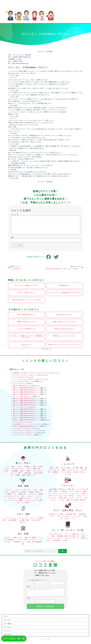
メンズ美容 (25, 503)
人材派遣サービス (19, 542)
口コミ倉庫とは (8, 624)
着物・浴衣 (63, 498)
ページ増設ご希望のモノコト (36, 580)
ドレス (71, 498)
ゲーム (67, 534)
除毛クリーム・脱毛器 (19, 492)
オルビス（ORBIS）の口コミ (26, 293)
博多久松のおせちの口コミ (65, 315)
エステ (35, 490)
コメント (14, 215)
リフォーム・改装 (15, 473)
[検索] (63, 551)
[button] (14, 639)
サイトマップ (8, 631)
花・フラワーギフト (64, 516)
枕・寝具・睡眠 (78, 468)
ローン (32, 518)
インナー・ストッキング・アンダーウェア (66, 493)
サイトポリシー (8, 627)
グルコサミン (12, 498)
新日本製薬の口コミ (64, 285)
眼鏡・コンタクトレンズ (70, 470)
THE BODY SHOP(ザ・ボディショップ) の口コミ (26, 300)
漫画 (53, 536)
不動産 (28, 471)
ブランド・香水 (66, 472)
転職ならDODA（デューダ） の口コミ (64, 322)
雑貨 (51, 468)
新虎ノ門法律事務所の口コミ (27, 315)
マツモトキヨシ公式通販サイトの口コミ (26, 285)
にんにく (30, 496)
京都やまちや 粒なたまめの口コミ (64, 329)
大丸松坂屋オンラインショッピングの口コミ (27, 424)
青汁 (23, 496)
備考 (28, 587)
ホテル (20, 467)
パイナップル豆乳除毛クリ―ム (26, 329)
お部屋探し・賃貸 (18, 471)
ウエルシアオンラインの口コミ (23, 431)
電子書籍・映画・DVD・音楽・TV (68, 536)
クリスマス (77, 516)
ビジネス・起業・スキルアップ (27, 540)
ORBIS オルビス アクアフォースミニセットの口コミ (64, 345)
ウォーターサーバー (18, 469)
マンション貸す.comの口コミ (22, 396)
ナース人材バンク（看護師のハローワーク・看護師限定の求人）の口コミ (26, 337)
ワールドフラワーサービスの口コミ (24, 375)
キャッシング (23, 518)
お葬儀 (18, 475)
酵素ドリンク (12, 494)
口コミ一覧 (7, 620)
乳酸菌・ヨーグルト (25, 498)
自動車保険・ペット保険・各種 (19, 520)
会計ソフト (23, 522)
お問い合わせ (8, 635)
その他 (65, 540)
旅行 (13, 467)
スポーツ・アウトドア (71, 538)
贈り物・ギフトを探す (56, 514)
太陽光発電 (28, 473)
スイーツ (52, 516)
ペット (7, 467)
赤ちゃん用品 (66, 468)
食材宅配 (82, 514)
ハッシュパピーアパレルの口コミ (24, 379)
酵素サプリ (22, 494)
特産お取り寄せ (71, 514)
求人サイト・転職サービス (13, 538)
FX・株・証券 (36, 520)
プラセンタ (32, 494)
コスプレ (79, 498)
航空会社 (27, 467)
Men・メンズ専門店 (61, 491)
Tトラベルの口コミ (19, 377)
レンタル (61, 500)
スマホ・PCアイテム (55, 534)
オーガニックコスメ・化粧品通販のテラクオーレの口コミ (65, 293)
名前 (12, 237)
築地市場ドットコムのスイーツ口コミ (64, 336)
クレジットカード (10, 518)
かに (73, 518)
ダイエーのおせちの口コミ (22, 381)
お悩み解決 (57, 540)
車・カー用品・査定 (34, 469)
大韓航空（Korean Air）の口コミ (26, 322)
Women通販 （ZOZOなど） (58, 489)
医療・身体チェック (29, 475)
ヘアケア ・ (19, 490)
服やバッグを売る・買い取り (76, 500)
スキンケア (8, 490)
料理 (35, 467)
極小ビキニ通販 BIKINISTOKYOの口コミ (26, 388)
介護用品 (55, 472)
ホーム (6, 616)
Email (29, 598)
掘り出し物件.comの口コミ (22, 386)
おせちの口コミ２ (26, 345)
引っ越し (6, 471)
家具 (57, 468)
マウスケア (27, 490)
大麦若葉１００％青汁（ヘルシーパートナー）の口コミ (31, 373)
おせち (67, 518)
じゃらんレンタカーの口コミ (22, 428)
